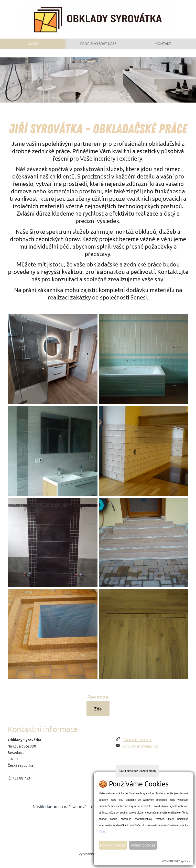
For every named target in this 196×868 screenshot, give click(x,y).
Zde (98, 714)
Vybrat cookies (143, 845)
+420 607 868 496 (137, 745)
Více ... (104, 832)
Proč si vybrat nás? (98, 47)
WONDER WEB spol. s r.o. (177, 861)
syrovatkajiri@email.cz (140, 752)
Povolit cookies (113, 845)
